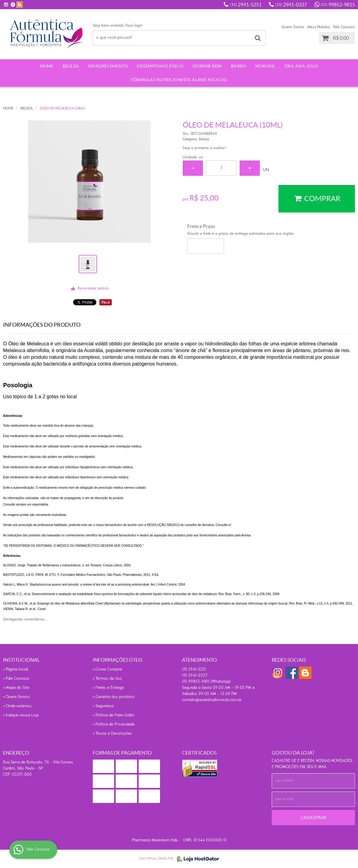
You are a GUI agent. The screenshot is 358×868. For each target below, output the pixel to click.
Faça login (134, 26)
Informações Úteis (117, 660)
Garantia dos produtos (115, 697)
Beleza (71, 66)
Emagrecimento (108, 66)
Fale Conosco (344, 27)
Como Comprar (109, 669)
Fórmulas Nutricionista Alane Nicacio (179, 80)
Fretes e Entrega (110, 688)
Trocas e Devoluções (114, 734)
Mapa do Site (17, 688)
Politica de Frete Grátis (115, 715)
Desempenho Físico (160, 66)
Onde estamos (19, 706)
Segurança (104, 706)
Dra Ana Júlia (302, 66)
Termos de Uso (109, 679)
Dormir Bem (207, 66)
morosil (265, 66)
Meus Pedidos (319, 27)
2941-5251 (246, 5)
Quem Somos (293, 27)
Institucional (21, 660)
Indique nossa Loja (22, 715)
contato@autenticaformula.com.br (212, 700)
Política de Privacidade (115, 725)
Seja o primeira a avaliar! (204, 148)
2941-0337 (291, 5)
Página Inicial (17, 669)
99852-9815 (338, 5)
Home (47, 66)
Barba (239, 66)
